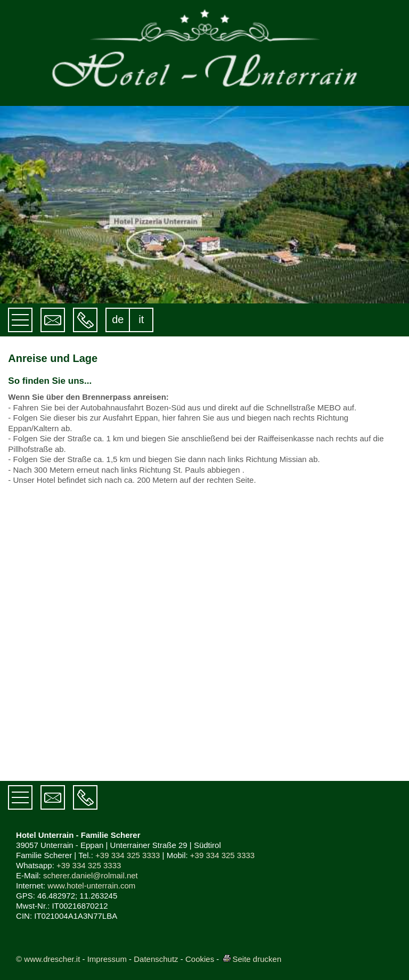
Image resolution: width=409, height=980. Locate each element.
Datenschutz (156, 959)
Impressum (107, 959)
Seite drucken (252, 959)
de (118, 319)
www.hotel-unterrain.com (91, 886)
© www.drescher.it (48, 959)
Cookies (200, 959)
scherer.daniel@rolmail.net (91, 875)
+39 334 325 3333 (128, 855)
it (141, 319)
